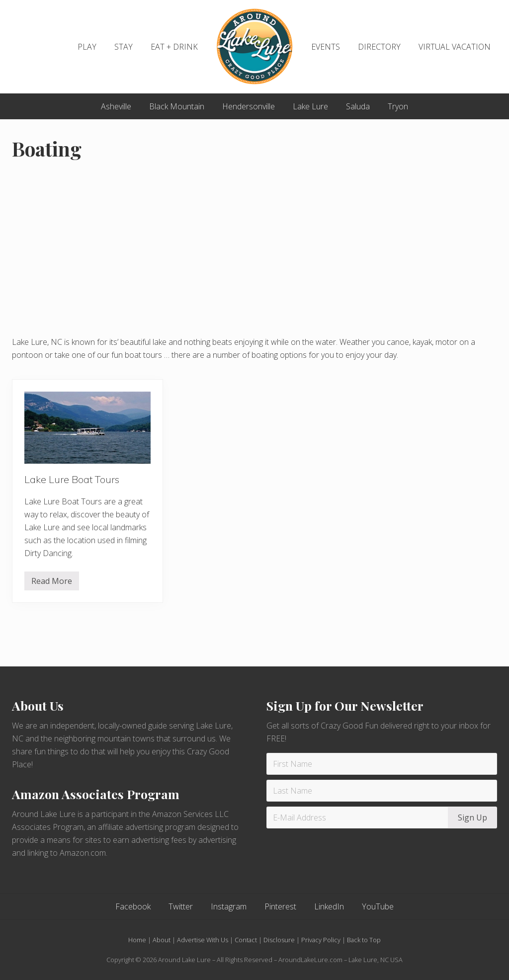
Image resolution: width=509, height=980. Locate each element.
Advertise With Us (203, 940)
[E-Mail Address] (359, 817)
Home (137, 940)
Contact (246, 940)
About (162, 940)
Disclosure (279, 940)
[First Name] (382, 764)
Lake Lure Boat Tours (72, 479)
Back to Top (364, 940)
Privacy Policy (321, 940)
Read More (52, 583)
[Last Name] (382, 791)
